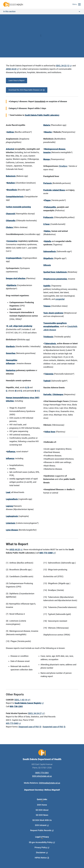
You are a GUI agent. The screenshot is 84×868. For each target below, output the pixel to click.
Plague (48, 200)
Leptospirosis (12, 516)
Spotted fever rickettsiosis (55, 272)
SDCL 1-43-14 (21, 700)
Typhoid (47, 381)
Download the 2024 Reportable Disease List (25, 90)
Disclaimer (41, 852)
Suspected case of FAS (53, 727)
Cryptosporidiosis (14, 258)
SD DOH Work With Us (42, 820)
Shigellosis (48, 258)
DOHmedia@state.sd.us (50, 783)
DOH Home (42, 805)
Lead (8, 492)
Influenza (11, 452)
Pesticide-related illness (54, 190)
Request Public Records (41, 830)
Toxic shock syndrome (53, 313)
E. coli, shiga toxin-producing (20, 326)
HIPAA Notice (41, 858)
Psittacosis (48, 217)
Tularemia (49, 374)
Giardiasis (10, 346)
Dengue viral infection (16, 278)
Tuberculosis (50, 343)
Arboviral (10, 149)
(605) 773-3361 (42, 773)
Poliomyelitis (50, 207)
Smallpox (63, 166)
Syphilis (47, 286)
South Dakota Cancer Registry (28, 703)
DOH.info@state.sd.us (42, 776)
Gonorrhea (11, 353)
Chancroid (10, 214)
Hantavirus (11, 370)
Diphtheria (12, 285)
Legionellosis (12, 499)
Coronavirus (12, 241)
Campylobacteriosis (15, 197)
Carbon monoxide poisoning (18, 207)
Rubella (48, 241)
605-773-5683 (12, 723)
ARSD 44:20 (11, 69)
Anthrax (10, 132)
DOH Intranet (41, 825)
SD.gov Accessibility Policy (41, 842)
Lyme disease (12, 530)
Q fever (47, 224)
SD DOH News (42, 815)
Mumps (47, 159)
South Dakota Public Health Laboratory (42, 115)
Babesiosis (11, 176)
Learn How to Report (17, 80)
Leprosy (9, 506)
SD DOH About (42, 810)
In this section (42, 11)
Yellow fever (50, 432)
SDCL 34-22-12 (63, 66)
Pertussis (48, 183)
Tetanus (47, 306)
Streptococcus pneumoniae (55, 279)
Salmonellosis (50, 251)
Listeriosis (11, 523)
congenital (60, 299)
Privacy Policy (41, 847)
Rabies (47, 231)
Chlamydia (11, 221)
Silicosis (47, 265)
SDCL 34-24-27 (35, 713)
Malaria (47, 125)
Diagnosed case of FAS (29, 727)
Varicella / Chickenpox (53, 394)
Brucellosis (12, 190)
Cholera (9, 227)
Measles (48, 132)
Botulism (11, 183)
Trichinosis (48, 337)
